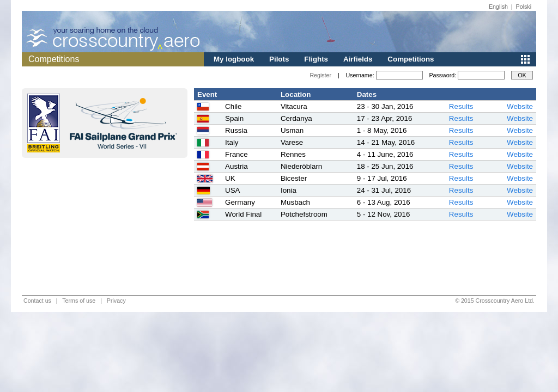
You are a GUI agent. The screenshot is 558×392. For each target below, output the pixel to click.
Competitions (411, 59)
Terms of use (79, 301)
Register (320, 75)
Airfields (358, 59)
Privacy (116, 301)
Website (520, 106)
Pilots (279, 59)
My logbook (234, 59)
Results (461, 106)
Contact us (37, 301)
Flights (316, 59)
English (498, 7)
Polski (524, 7)
